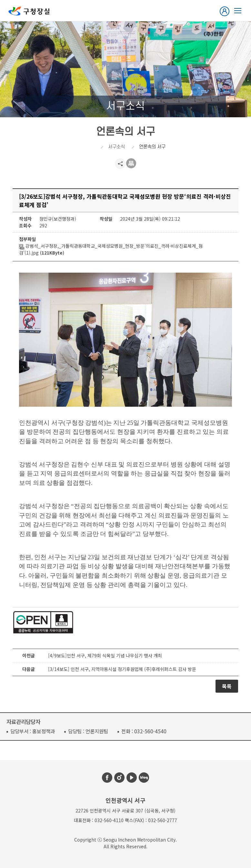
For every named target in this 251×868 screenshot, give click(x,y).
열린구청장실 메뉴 (238, 11)
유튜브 (132, 778)
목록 (227, 686)
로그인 (226, 11)
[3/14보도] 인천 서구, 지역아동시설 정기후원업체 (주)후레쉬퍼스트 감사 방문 (122, 669)
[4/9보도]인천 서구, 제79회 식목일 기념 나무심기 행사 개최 (105, 655)
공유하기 (120, 164)
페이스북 (107, 778)
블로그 (144, 778)
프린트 (131, 164)
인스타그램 (119, 778)
